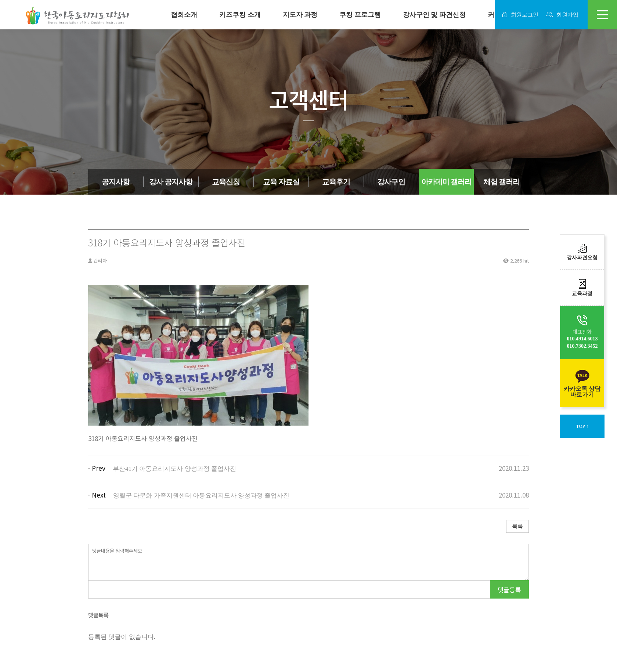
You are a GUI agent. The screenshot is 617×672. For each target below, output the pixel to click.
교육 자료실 (281, 182)
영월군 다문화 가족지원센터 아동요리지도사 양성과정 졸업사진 (201, 496)
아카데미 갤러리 (446, 182)
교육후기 (336, 182)
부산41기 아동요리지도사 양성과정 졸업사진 (174, 469)
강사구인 (391, 182)
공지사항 (116, 182)
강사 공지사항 (171, 182)
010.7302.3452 (582, 346)
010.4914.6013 (582, 339)
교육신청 (226, 182)
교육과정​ (582, 288)
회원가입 (562, 15)
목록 (517, 526)
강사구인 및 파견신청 (434, 15)
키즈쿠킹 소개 (240, 15)
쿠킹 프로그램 (360, 15)
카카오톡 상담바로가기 (582, 383)
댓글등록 (509, 590)
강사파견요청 (582, 252)
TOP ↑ (582, 426)
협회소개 (184, 15)
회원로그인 (520, 15)
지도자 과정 (300, 15)
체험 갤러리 (501, 182)
